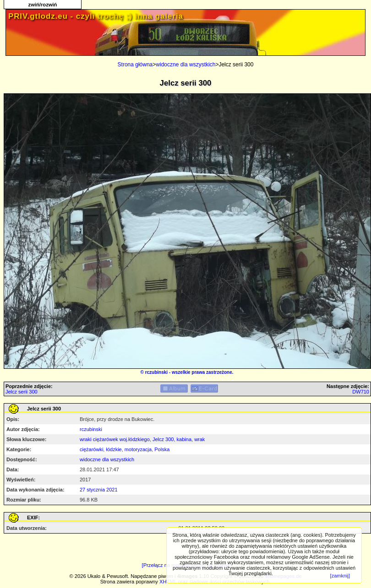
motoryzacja (138, 449)
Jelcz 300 (163, 439)
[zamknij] (340, 576)
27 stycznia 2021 (99, 490)
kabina (184, 439)
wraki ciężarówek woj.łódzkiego (115, 439)
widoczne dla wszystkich (185, 65)
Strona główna (135, 65)
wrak (199, 439)
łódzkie (114, 449)
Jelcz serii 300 (22, 392)
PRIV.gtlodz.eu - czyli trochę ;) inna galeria (96, 16)
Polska (162, 449)
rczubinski (156, 372)
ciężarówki (91, 449)
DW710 (361, 392)
